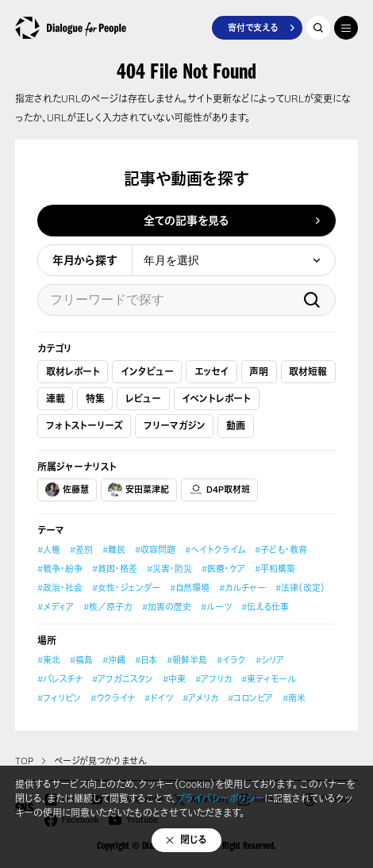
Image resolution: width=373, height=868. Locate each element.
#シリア (270, 660)
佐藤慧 (67, 490)
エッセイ (211, 372)
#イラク (231, 660)
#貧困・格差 (115, 569)
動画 (236, 426)
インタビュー (147, 372)
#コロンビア (250, 698)
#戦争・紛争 (60, 569)
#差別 (81, 550)
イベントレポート (216, 399)
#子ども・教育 (281, 550)
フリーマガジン (175, 426)
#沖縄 (114, 660)
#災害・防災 (169, 569)
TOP (24, 761)
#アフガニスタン (123, 679)
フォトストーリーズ (85, 426)
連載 (56, 399)
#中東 (174, 679)
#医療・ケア (223, 569)
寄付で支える (253, 28)
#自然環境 (190, 588)
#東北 (49, 660)
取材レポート (73, 372)
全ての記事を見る (186, 220)
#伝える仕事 (265, 607)
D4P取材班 (219, 490)
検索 (312, 300)
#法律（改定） (300, 588)
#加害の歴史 (167, 607)
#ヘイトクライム (215, 550)
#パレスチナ (60, 679)
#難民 (114, 550)
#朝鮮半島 (187, 660)
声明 (259, 372)
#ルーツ (216, 607)
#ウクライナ (113, 698)
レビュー (143, 399)
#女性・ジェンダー (126, 588)
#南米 (294, 698)
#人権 (49, 550)
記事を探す (318, 28)
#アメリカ (200, 698)
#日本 (146, 660)
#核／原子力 (108, 607)
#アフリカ (213, 679)
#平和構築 (275, 569)
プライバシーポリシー (220, 799)
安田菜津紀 (138, 490)
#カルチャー (242, 588)
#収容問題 (155, 550)
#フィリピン (59, 698)
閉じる (194, 840)
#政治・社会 (60, 588)
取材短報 (308, 372)
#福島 (81, 660)
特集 (95, 399)
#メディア (56, 607)
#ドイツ (159, 698)
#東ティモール (269, 679)
